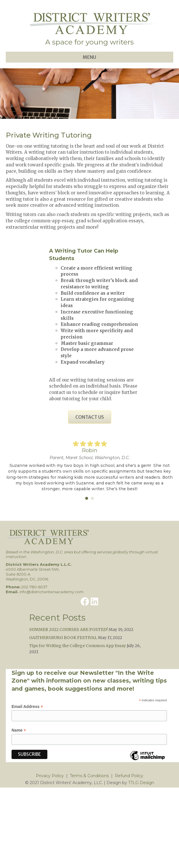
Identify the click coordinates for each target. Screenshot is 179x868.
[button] (85, 602)
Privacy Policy (50, 776)
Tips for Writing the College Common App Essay (78, 646)
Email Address (27, 707)
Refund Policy (129, 776)
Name (19, 730)
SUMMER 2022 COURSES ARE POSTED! (68, 630)
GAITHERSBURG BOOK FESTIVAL (63, 638)
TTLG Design (141, 783)
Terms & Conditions (89, 776)
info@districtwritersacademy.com (52, 592)
